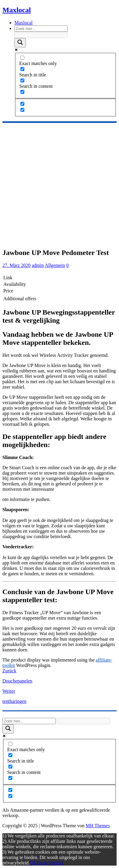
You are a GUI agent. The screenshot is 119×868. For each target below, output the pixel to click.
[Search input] (41, 29)
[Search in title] (22, 69)
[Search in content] (22, 80)
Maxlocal (23, 23)
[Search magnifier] (20, 43)
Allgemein (55, 265)
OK (33, 863)
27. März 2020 (17, 265)
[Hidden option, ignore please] (22, 104)
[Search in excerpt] (22, 92)
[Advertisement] (59, 184)
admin (38, 265)
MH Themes (98, 826)
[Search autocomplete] (41, 35)
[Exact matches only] (22, 58)
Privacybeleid (50, 863)
